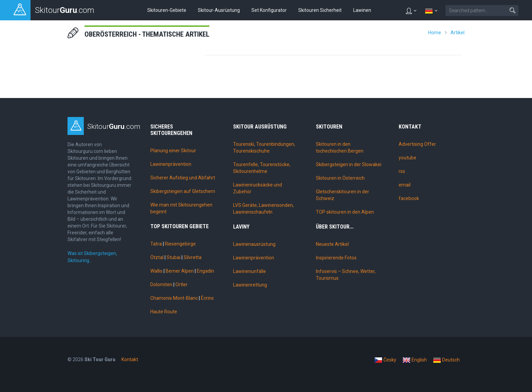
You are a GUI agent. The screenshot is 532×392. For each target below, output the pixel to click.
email (405, 185)
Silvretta (193, 257)
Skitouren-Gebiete (167, 10)
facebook (409, 198)
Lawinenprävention (171, 164)
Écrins (207, 298)
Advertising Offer (417, 144)
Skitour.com (114, 126)
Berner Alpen (180, 271)
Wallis (156, 271)
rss (402, 171)
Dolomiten (161, 285)
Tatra (156, 244)
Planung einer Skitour (173, 151)
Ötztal (157, 257)
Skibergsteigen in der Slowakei (349, 164)
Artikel (458, 33)
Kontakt (130, 359)
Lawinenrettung (250, 285)
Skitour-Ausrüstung (219, 10)
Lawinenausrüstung (254, 244)
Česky (385, 360)
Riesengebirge (180, 244)
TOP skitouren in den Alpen (345, 212)
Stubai (174, 257)
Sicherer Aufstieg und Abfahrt (183, 178)
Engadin (205, 271)
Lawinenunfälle (250, 271)
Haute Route (164, 312)
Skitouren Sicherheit (320, 10)
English (415, 360)
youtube (407, 158)
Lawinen (362, 10)
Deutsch (446, 360)
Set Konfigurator (269, 10)
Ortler (182, 285)
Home (435, 33)
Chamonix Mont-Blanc (174, 298)
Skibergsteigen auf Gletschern (183, 191)
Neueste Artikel (332, 244)
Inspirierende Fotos (336, 258)
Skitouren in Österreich (340, 178)
